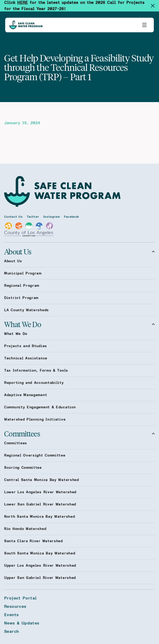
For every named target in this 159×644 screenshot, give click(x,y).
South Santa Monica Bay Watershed (40, 553)
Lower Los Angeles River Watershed (40, 492)
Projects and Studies (26, 346)
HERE (22, 3)
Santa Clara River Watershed (34, 541)
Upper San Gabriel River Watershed (40, 578)
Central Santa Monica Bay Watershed (42, 480)
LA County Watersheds (27, 310)
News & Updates (22, 623)
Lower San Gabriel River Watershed (40, 504)
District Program (21, 298)
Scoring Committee (23, 468)
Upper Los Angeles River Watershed (40, 566)
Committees (79, 434)
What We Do (79, 324)
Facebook (71, 217)
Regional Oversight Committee (35, 455)
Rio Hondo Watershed (25, 529)
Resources (15, 607)
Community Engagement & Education (40, 407)
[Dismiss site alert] (155, 6)
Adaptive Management (26, 395)
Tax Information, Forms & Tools (36, 371)
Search (11, 632)
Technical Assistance (26, 358)
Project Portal (21, 598)
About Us (79, 252)
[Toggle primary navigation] (144, 25)
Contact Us (13, 217)
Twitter (33, 217)
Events (11, 615)
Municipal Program (23, 273)
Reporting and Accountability (34, 383)
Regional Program (22, 286)
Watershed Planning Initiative (35, 420)
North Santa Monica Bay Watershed (39, 517)
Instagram (51, 217)
